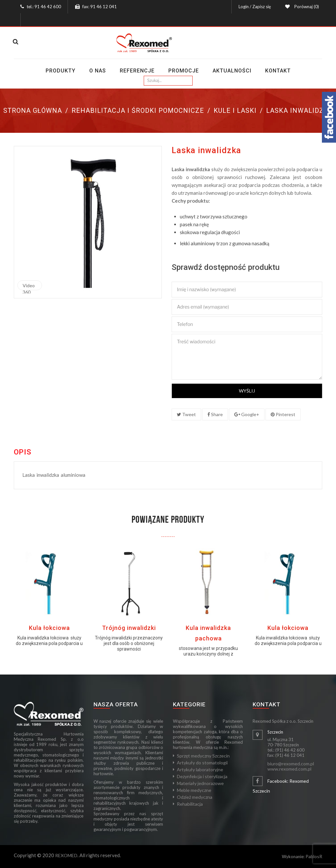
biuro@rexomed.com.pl (291, 764)
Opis (23, 452)
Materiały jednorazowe (200, 783)
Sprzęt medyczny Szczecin (203, 756)
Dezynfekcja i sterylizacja (202, 776)
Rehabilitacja (190, 804)
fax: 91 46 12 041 (100, 7)
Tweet (186, 414)
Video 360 (29, 286)
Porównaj (306, 7)
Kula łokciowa (49, 628)
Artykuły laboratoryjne (200, 769)
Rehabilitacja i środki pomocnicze (138, 111)
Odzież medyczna (195, 797)
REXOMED (66, 855)
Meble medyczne (194, 790)
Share (215, 414)
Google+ (247, 414)
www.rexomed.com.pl (289, 769)
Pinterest (283, 414)
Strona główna (33, 111)
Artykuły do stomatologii (202, 763)
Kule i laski (235, 111)
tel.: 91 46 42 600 (44, 7)
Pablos (312, 856)
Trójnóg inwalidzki (129, 628)
